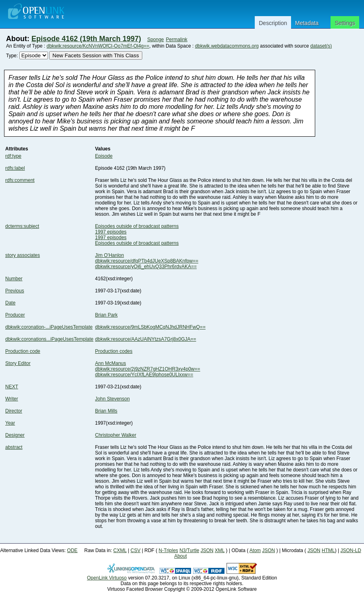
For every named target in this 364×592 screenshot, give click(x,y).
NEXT (12, 387)
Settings (345, 23)
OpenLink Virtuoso (107, 578)
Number (14, 279)
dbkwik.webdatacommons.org (227, 46)
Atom (255, 550)
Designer (15, 435)
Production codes (114, 351)
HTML (328, 550)
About (180, 556)
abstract (14, 447)
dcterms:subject (22, 226)
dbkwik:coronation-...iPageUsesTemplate (49, 327)
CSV (136, 550)
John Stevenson (112, 399)
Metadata (307, 23)
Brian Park (106, 315)
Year (10, 423)
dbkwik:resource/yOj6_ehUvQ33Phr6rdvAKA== (146, 267)
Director (14, 411)
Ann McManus (111, 363)
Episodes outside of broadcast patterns (137, 226)
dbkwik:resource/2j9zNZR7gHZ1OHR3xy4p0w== (148, 369)
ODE (72, 550)
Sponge (155, 40)
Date (10, 303)
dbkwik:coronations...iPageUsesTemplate (49, 339)
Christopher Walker (116, 435)
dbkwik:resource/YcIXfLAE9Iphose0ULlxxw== (144, 375)
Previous (15, 291)
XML (220, 550)
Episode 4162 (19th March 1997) (86, 39)
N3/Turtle (189, 550)
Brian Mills (106, 411)
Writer (12, 399)
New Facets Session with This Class (96, 55)
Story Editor (18, 363)
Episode (104, 156)
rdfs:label (15, 168)
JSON (207, 550)
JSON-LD (350, 550)
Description (273, 23)
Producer (15, 315)
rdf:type (13, 156)
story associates (23, 255)
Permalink (177, 40)
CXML (120, 550)
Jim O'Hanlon (110, 255)
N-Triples (168, 550)
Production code (23, 351)
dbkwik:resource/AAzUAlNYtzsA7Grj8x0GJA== (146, 339)
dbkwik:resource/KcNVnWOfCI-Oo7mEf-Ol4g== (98, 46)
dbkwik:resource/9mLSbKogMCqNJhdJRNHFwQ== (150, 327)
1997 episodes (111, 232)
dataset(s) (321, 46)
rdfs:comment (20, 180)
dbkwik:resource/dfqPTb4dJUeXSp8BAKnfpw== (147, 261)
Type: (12, 56)
